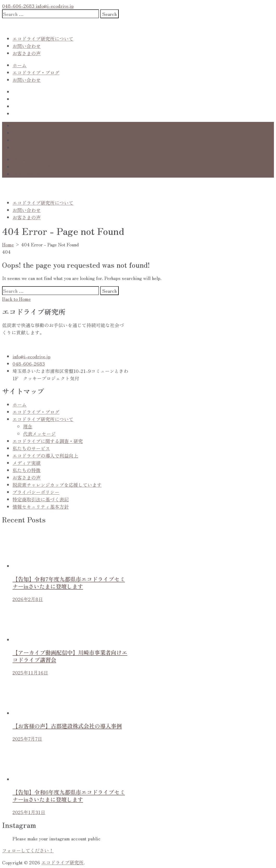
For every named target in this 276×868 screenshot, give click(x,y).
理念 (28, 426)
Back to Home (16, 299)
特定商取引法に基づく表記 (41, 499)
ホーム (20, 65)
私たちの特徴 (27, 470)
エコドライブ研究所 (62, 862)
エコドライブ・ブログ (36, 72)
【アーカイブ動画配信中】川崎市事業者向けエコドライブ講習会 (70, 656)
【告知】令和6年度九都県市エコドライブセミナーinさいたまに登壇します (69, 796)
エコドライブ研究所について (43, 39)
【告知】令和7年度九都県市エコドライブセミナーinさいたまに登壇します (69, 583)
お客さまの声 (27, 53)
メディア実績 (27, 463)
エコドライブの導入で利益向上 (45, 455)
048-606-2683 (18, 6)
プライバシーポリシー (36, 492)
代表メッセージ (39, 434)
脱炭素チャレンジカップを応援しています (57, 485)
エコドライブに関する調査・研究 (48, 441)
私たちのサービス (31, 448)
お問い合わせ (27, 46)
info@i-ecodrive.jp (54, 6)
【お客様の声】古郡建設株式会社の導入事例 (67, 726)
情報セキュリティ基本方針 (41, 507)
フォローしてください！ (28, 850)
